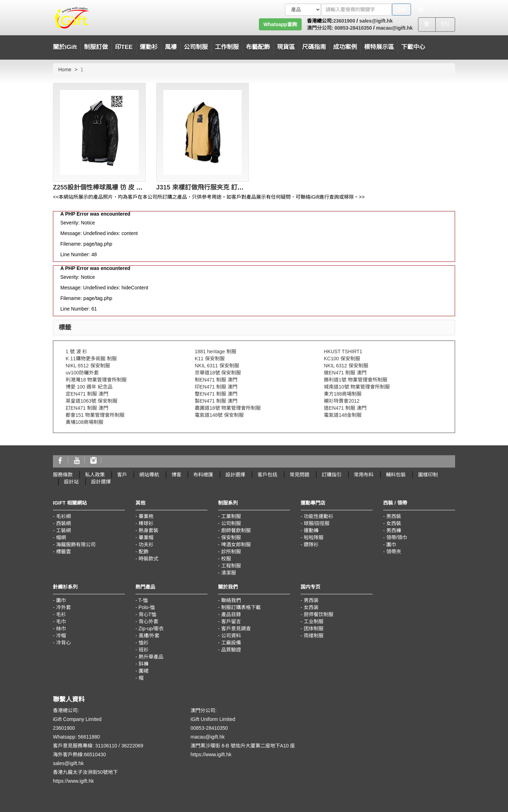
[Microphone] (437, 10)
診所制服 (231, 552)
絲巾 (61, 628)
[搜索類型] (303, 10)
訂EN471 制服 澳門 (87, 408)
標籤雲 (64, 552)
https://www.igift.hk (73, 781)
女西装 (311, 607)
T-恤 (143, 600)
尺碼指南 (314, 47)
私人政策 (95, 475)
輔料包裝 (396, 475)
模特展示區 (379, 47)
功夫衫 (146, 545)
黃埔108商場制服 (84, 422)
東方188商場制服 (343, 394)
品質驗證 (231, 650)
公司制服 (231, 523)
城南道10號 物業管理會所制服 (357, 387)
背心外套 (149, 621)
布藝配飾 (258, 47)
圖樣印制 (428, 475)
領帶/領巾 (397, 537)
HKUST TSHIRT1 (343, 351)
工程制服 (231, 566)
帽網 (61, 537)
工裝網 (64, 530)
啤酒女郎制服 (236, 545)
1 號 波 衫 (76, 351)
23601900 (344, 21)
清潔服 (229, 573)
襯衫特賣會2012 (342, 401)
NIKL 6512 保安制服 (88, 366)
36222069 (132, 746)
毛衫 (61, 614)
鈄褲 (144, 664)
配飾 (144, 552)
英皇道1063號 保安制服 (92, 401)
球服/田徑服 (317, 523)
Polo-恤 (147, 607)
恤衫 (144, 643)
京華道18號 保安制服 (218, 373)
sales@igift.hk (376, 21)
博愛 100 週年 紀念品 (89, 387)
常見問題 (300, 475)
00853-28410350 (352, 28)
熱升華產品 (151, 657)
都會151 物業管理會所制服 (95, 415)
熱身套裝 (149, 530)
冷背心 (64, 643)
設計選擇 (235, 475)
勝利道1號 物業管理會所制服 (356, 380)
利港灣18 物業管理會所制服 (96, 380)
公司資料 (231, 636)
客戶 (122, 475)
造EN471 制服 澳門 (345, 408)
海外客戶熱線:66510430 (79, 754)
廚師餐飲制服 (236, 530)
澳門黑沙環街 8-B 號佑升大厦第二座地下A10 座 (243, 746)
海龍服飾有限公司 (76, 545)
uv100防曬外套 (82, 373)
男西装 (311, 600)
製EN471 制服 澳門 (216, 401)
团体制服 (314, 628)
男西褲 (394, 530)
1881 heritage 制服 (216, 351)
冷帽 (61, 636)
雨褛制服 (314, 636)
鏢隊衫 (311, 545)
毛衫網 (64, 516)
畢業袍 (146, 516)
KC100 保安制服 (342, 359)
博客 (176, 475)
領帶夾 (394, 552)
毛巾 (61, 621)
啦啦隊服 (314, 537)
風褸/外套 (149, 636)
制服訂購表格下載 (241, 607)
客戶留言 (231, 621)
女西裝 (394, 523)
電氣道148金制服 (343, 415)
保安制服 (231, 537)
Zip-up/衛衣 (151, 628)
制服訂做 (96, 47)
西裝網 (64, 523)
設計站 (71, 482)
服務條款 (63, 475)
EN (445, 24)
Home (65, 70)
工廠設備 (231, 643)
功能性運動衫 (319, 516)
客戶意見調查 (236, 628)
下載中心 (413, 47)
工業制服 (231, 516)
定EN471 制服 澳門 (87, 394)
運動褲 (311, 530)
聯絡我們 (231, 600)
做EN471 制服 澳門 (345, 373)
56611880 (89, 737)
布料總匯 (203, 475)
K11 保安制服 (210, 359)
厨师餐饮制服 (319, 614)
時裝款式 (149, 559)
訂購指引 (332, 475)
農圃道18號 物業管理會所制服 (228, 408)
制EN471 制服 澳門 (216, 380)
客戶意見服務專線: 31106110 (85, 746)
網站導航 (149, 475)
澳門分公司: (320, 28)
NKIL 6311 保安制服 (217, 366)
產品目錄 (231, 614)
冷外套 (64, 607)
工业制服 (314, 621)
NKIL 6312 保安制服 (346, 366)
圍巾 (391, 545)
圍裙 (144, 671)
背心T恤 (148, 614)
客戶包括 (267, 475)
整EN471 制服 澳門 (216, 394)
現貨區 (286, 47)
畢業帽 (146, 537)
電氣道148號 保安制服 (219, 415)
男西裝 (394, 516)
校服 (226, 559)
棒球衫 (146, 523)
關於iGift (65, 47)
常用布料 (364, 475)
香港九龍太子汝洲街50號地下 (85, 772)
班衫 (144, 650)
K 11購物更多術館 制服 (91, 359)
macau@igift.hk (394, 28)
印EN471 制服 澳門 (216, 387)
